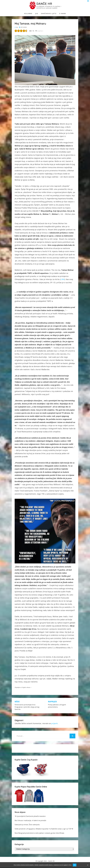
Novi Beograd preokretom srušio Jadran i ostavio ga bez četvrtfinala (39, 833)
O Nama (63, 14)
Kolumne (28, 14)
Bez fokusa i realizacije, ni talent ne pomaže (30, 821)
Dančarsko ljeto (49, 14)
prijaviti (54, 724)
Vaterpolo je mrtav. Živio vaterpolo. (27, 825)
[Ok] (88, 865)
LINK (63, 280)
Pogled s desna (26, 688)
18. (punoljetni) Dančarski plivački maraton (30, 817)
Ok (75, 865)
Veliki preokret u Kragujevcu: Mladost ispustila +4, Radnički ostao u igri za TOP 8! (44, 829)
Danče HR (45, 4)
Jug (37, 14)
